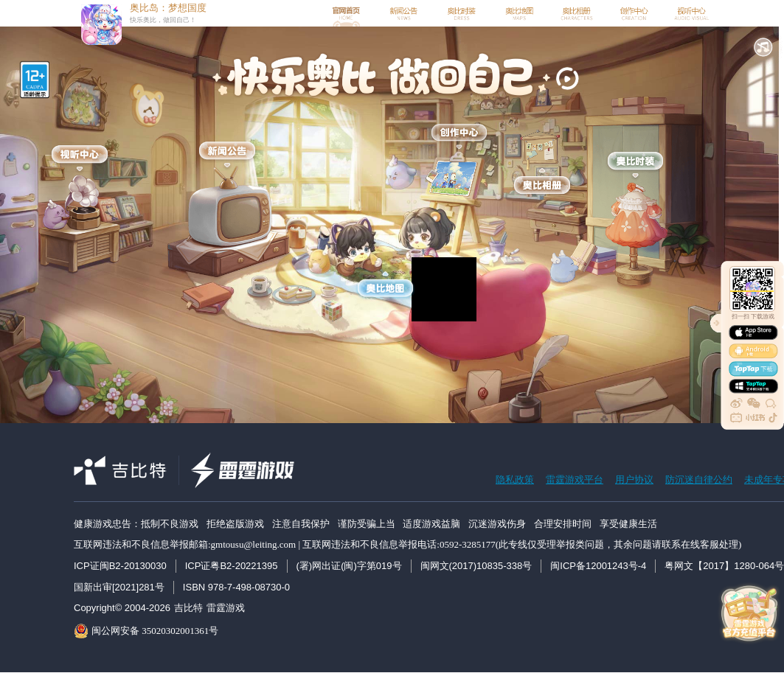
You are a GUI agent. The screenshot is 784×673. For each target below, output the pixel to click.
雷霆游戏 (226, 608)
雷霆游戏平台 (575, 480)
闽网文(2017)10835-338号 (476, 566)
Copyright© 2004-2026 (122, 608)
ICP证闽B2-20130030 (120, 566)
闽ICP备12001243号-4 (598, 566)
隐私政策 (515, 480)
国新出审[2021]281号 (119, 587)
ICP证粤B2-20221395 (232, 566)
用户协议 (634, 480)
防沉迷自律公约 (699, 480)
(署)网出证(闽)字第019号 (349, 566)
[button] (763, 47)
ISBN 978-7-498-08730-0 (236, 587)
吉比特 (188, 608)
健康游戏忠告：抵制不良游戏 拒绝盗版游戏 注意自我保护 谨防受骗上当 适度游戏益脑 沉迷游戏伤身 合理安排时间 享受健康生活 (365, 524)
